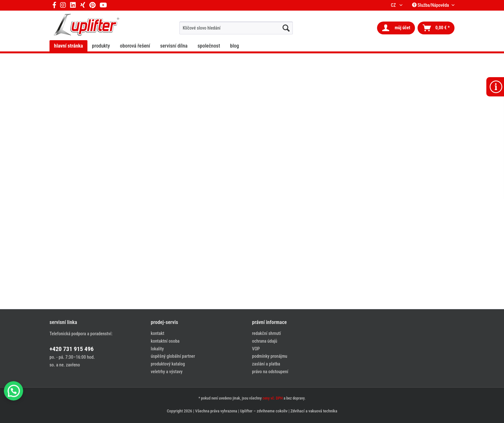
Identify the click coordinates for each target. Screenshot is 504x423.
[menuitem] (236, 28)
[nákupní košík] (436, 28)
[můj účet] (396, 28)
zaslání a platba (266, 364)
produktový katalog (168, 364)
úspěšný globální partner (173, 356)
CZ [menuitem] (394, 5)
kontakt (157, 333)
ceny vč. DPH (273, 398)
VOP (256, 349)
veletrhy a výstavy (167, 372)
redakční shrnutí (266, 333)
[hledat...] (286, 28)
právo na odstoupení (270, 372)
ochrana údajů (265, 341)
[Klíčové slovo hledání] (236, 28)
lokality (157, 349)
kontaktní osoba (165, 341)
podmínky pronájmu (270, 356)
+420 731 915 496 (72, 349)
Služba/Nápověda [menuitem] (431, 5)
